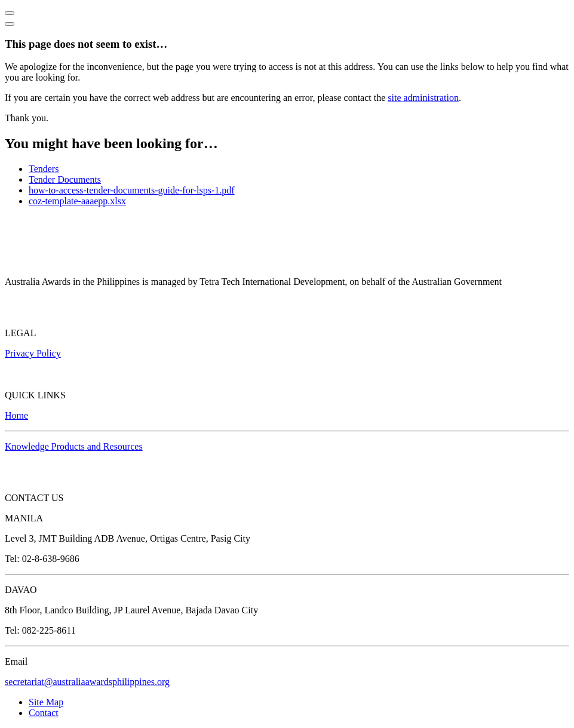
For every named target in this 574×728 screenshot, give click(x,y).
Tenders (44, 169)
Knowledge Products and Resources (74, 446)
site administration (423, 98)
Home (16, 415)
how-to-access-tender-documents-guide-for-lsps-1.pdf (132, 190)
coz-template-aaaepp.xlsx (77, 201)
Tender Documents (65, 179)
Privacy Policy (33, 353)
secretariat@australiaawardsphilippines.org (87, 682)
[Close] (10, 24)
